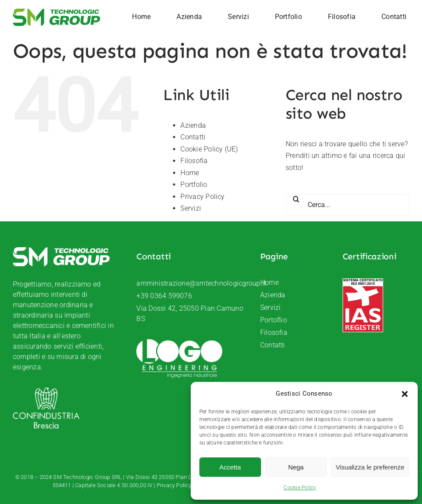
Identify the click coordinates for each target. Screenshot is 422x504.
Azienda (193, 125)
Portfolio (194, 184)
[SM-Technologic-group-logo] (57, 12)
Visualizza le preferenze (370, 467)
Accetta (230, 467)
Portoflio (274, 320)
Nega (296, 467)
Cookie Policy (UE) (209, 149)
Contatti (193, 137)
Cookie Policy (300, 488)
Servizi (191, 208)
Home (190, 173)
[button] (405, 394)
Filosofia (194, 161)
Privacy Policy (202, 197)
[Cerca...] (347, 205)
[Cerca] (296, 199)
